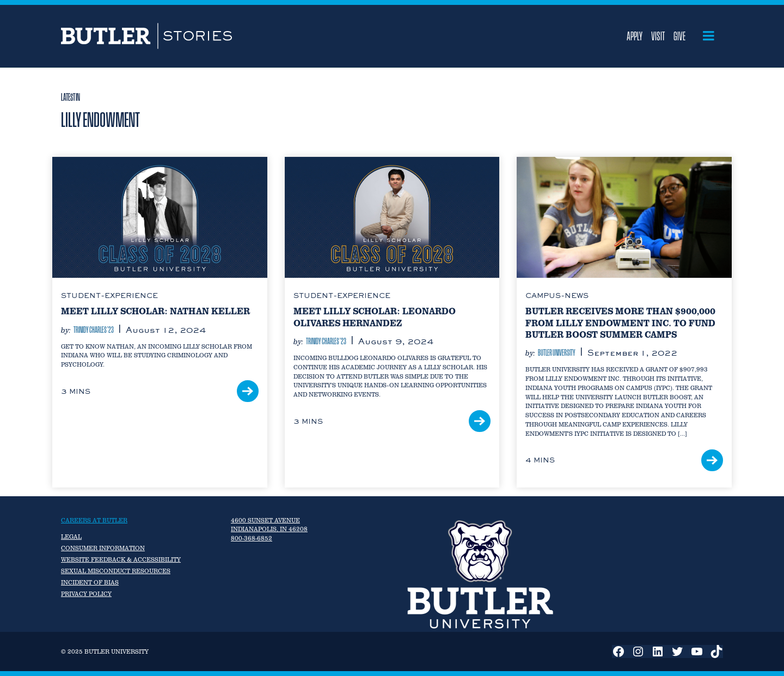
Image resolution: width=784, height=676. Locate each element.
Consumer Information (103, 548)
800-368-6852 (252, 538)
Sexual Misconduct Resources (116, 571)
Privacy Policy (86, 594)
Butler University (557, 352)
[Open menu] (709, 36)
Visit (658, 36)
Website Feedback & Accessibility (121, 559)
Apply (635, 36)
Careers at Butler (94, 520)
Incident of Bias (90, 582)
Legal (71, 537)
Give (679, 36)
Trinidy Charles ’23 (94, 330)
